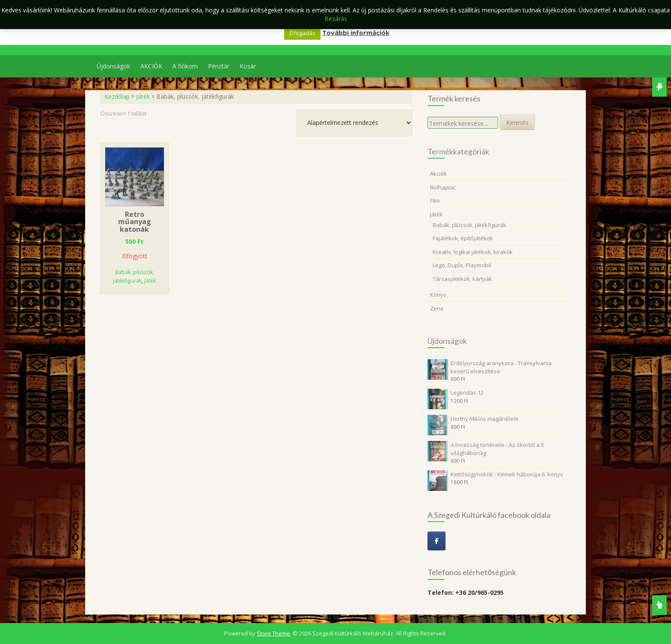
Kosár (248, 66)
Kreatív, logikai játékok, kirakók (473, 252)
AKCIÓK (151, 66)
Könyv (438, 295)
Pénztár (219, 66)
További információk (356, 32)
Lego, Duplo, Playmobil (462, 265)
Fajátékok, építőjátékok (463, 238)
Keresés (517, 123)
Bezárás (336, 19)
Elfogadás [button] (302, 33)
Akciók (438, 174)
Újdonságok (113, 66)
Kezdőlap (117, 96)
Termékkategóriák (458, 151)
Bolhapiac (443, 187)
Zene (437, 308)
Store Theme (273, 633)
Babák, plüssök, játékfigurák (469, 225)
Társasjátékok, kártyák (462, 279)
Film (435, 201)
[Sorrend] (355, 123)
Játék (143, 96)
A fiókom (185, 66)
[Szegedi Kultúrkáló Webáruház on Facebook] (436, 541)
